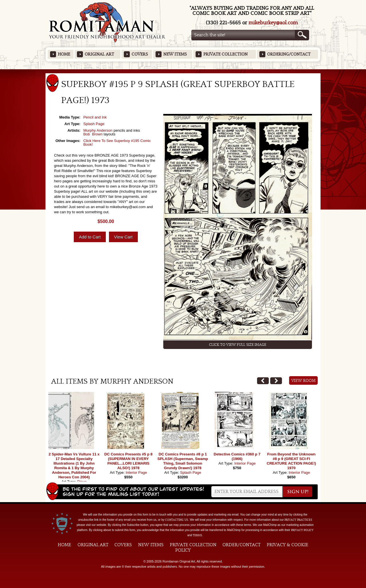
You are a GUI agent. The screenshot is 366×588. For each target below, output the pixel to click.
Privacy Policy (302, 530)
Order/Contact (241, 545)
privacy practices (298, 520)
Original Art (99, 54)
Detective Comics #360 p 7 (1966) (237, 456)
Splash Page (94, 124)
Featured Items (183, 71)
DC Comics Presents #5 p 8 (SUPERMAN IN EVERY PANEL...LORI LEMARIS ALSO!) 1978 (128, 461)
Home (64, 54)
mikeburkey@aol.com (273, 23)
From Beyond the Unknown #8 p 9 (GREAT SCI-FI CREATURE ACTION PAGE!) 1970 (291, 461)
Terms (197, 535)
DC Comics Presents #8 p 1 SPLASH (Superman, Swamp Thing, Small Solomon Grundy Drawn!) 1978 (183, 461)
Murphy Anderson (98, 130)
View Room (304, 381)
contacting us (177, 520)
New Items (175, 54)
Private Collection (225, 54)
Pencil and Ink (95, 117)
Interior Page (136, 472)
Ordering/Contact (289, 54)
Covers (140, 54)
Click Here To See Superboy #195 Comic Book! (117, 143)
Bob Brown (93, 134)
